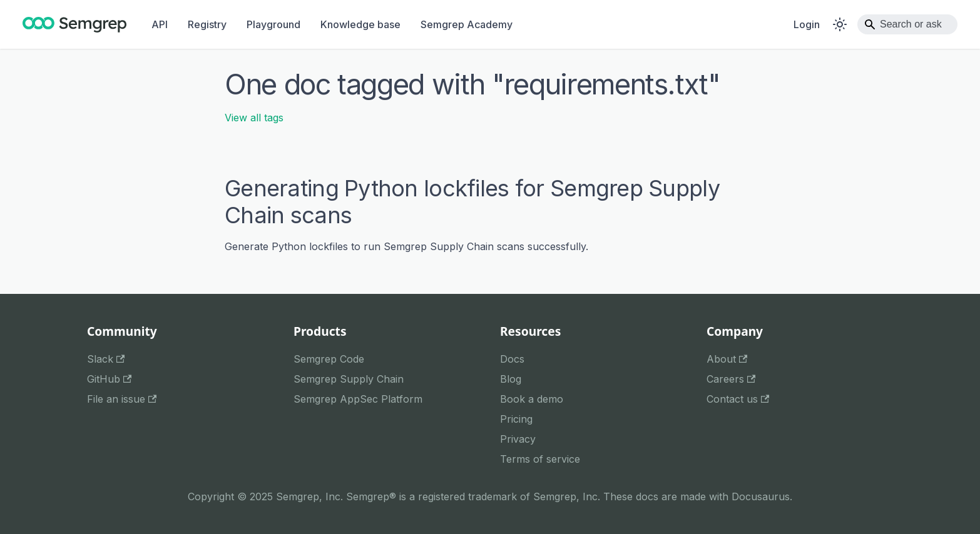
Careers (731, 379)
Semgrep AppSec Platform (358, 399)
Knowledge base (360, 24)
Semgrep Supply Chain (349, 379)
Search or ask (911, 24)
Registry (207, 24)
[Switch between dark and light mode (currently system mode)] (840, 24)
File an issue (122, 399)
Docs (512, 359)
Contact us (738, 399)
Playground (273, 24)
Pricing (516, 419)
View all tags (254, 118)
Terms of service (540, 459)
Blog (511, 379)
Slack (106, 359)
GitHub (109, 379)
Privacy (518, 439)
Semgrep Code (329, 359)
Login (807, 24)
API (160, 24)
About (727, 359)
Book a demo (532, 399)
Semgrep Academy (467, 24)
